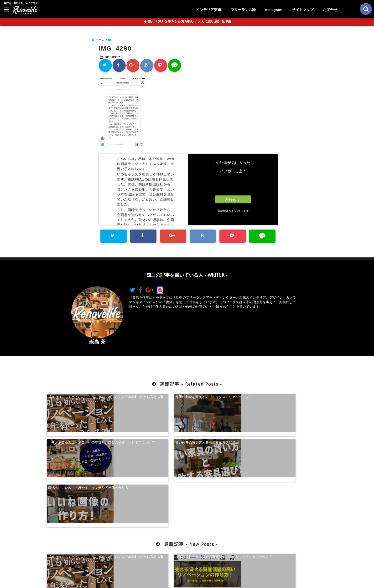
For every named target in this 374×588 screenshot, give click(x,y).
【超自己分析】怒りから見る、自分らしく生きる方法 (223, 498)
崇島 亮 (97, 342)
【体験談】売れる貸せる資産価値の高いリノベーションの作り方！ (151, 498)
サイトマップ (303, 10)
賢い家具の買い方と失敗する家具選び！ (293, 396)
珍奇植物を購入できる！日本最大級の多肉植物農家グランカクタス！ (294, 498)
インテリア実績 (209, 10)
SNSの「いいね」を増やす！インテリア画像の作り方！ (80, 436)
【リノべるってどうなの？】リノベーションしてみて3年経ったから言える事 (80, 398)
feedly (233, 199)
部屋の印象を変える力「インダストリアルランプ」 (151, 398)
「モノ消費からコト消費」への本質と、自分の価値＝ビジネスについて (223, 398)
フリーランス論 (243, 10)
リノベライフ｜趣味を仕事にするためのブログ (177, 581)
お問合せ (330, 10)
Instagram (274, 10)
